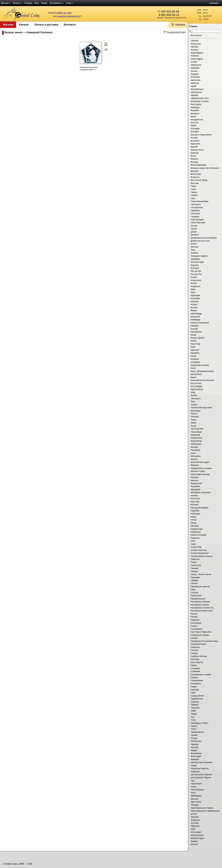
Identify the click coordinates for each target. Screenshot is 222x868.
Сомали (194, 677)
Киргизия (195, 350)
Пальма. (195, 568)
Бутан (193, 156)
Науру (194, 517)
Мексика (195, 477)
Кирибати (195, 353)
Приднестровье (198, 599)
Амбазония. (196, 65)
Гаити (193, 189)
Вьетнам (195, 183)
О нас (70, 3)
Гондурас (195, 217)
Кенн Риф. (196, 344)
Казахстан (195, 317)
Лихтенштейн (197, 429)
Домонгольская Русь (200, 241)
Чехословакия (197, 790)
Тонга (193, 720)
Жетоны (194, 247)
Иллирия (195, 268)
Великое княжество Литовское (205, 168)
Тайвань (195, 705)
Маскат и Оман (198, 471)
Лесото (194, 414)
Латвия (194, 405)
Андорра (195, 74)
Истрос (194, 304)
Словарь (28, 3)
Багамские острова (200, 101)
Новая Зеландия (198, 535)
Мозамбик (195, 486)
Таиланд (195, 702)
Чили (193, 793)
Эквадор (195, 805)
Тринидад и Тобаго (200, 723)
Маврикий (195, 435)
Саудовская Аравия (200, 635)
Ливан (194, 420)
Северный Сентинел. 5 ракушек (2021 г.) (89, 68)
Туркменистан (197, 732)
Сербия (194, 653)
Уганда (194, 738)
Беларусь (195, 113)
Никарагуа (196, 532)
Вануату (195, 159)
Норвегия (195, 538)
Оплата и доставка (46, 25)
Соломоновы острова (201, 674)
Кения (194, 341)
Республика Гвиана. (200, 605)
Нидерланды (197, 529)
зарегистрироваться (69, 16)
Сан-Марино (197, 629)
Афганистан (196, 92)
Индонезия (196, 280)
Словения (195, 671)
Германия (195, 210)
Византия (195, 177)
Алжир (194, 62)
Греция (194, 226)
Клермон (195, 359)
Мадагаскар (196, 441)
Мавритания (197, 438)
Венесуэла (196, 174)
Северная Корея (198, 644)
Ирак (193, 289)
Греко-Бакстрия (198, 223)
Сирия (194, 665)
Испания (195, 301)
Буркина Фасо (197, 150)
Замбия (194, 253)
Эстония (195, 823)
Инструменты (57, 3)
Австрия (195, 47)
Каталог (17, 3)
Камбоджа (196, 320)
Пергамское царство (200, 586)
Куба (193, 392)
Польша (194, 593)
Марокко (195, 465)
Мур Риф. (195, 502)
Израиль (195, 265)
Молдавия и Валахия (201, 492)
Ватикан (195, 162)
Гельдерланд (197, 207)
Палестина (196, 565)
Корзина (180, 25)
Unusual (194, 41)
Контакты (70, 25)
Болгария (195, 129)
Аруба (194, 86)
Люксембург (196, 432)
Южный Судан (197, 838)
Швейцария (196, 796)
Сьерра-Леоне (197, 696)
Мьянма (194, 505)
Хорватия (195, 772)
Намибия (195, 511)
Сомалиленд (197, 680)
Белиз (194, 116)
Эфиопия (195, 826)
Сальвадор (196, 623)
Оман (193, 544)
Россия (194, 614)
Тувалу (194, 726)
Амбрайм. (195, 68)
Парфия (195, 580)
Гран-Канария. (197, 220)
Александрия (197, 59)
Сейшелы (195, 647)
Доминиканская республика (204, 238)
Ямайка (194, 841)
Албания (195, 56)
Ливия (194, 423)
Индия (194, 277)
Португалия (196, 596)
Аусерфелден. (197, 89)
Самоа (194, 626)
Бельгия (195, 123)
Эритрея (195, 817)
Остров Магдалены (200, 553)
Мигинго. (195, 480)
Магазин (6, 3)
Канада (194, 329)
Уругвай (194, 747)
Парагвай (195, 577)
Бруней (194, 147)
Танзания (195, 708)
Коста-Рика (196, 383)
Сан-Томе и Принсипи (201, 632)
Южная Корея (197, 835)
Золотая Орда (197, 262)
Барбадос (195, 107)
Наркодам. (196, 514)
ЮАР (193, 829)
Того (193, 717)
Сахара (194, 638)
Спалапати (196, 684)
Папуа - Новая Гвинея (201, 574)
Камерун (195, 326)
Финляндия (196, 756)
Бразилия (195, 144)
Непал (194, 520)
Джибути (195, 235)
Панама (194, 571)
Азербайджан (197, 53)
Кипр (193, 347)
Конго (193, 368)
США (193, 693)
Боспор (194, 138)
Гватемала (196, 204)
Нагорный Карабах (199, 508)
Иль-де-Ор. (196, 271)
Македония (196, 444)
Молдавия (196, 489)
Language (214, 3)
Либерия (195, 417)
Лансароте (196, 398)
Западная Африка (199, 256)
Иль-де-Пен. (197, 274)
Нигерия (195, 526)
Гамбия (194, 195)
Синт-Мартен (197, 662)
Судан (194, 687)
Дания (194, 232)
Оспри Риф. (196, 547)
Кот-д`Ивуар (196, 386)
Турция (194, 735)
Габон (193, 186)
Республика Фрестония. (202, 611)
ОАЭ (193, 541)
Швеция (194, 799)
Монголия (195, 499)
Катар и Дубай (197, 338)
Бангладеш (196, 104)
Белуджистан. (197, 120)
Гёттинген (195, 213)
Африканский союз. (200, 98)
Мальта (194, 459)
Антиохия (195, 77)
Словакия (195, 668)
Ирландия (195, 295)
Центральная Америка (201, 774)
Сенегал (195, 650)
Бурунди (195, 153)
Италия (194, 308)
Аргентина (196, 80)
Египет (194, 244)
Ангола (194, 71)
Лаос (193, 401)
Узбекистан (196, 741)
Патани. (194, 583)
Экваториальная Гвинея (202, 808)
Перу (193, 589)
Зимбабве (195, 259)
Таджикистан (197, 699)
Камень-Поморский (200, 323)
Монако (194, 496)
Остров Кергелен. (199, 550)
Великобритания (198, 165)
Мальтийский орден (200, 462)
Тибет (193, 711)
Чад (193, 781)
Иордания (195, 286)
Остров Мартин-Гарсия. (202, 556)
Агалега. (195, 50)
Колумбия (195, 362)
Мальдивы (196, 456)
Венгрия (195, 171)
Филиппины (196, 753)
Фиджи (194, 750)
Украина (195, 744)
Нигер (193, 523)
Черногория (196, 784)
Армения (195, 83)
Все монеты (196, 35)
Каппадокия (196, 332)
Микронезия (196, 483)
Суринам (195, 690)
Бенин (194, 125)
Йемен (194, 311)
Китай (193, 356)
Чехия (194, 787)
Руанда (194, 617)
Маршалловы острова (201, 468)
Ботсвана (195, 141)
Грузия (194, 229)
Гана (193, 198)
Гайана (194, 192)
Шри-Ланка (196, 802)
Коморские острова (200, 365)
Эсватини (195, 820)
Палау (194, 562)
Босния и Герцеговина (201, 135)
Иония (194, 283)
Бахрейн (195, 110)
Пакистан (195, 559)
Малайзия (195, 450)
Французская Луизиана (202, 762)
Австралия (196, 44)
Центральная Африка (201, 777)
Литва (193, 426)
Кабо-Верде (196, 314)
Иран (193, 292)
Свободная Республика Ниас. (205, 641)
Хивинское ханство (200, 768)
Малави (194, 447)
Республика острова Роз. (202, 608)
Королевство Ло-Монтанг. (203, 380)
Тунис (193, 729)
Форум (44, 3)
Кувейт (194, 395)
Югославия (196, 832)
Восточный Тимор (199, 180)
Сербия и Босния (199, 656)
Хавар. (194, 765)
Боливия (195, 132)
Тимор (194, 714)
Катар (193, 335)
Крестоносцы (197, 389)
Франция (195, 759)
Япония (194, 844)
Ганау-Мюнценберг (200, 201)
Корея (194, 377)
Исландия (195, 298)
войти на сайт (64, 13)
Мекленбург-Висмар (200, 474)
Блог (37, 3)
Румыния (195, 620)
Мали (193, 453)
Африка (194, 95)
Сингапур (195, 659)
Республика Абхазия (200, 602)
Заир (193, 250)
